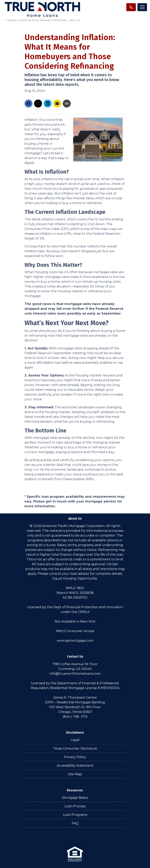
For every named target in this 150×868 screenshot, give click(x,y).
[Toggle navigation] (142, 7)
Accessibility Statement (75, 766)
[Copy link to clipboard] (67, 104)
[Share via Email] (57, 104)
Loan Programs (75, 815)
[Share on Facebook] (28, 104)
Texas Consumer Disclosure (75, 748)
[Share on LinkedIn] (48, 104)
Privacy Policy (75, 757)
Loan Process (75, 806)
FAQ (75, 823)
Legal (75, 740)
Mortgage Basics (75, 798)
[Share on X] (38, 104)
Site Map (75, 774)
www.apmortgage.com (75, 641)
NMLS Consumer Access (75, 631)
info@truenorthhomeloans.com (75, 674)
